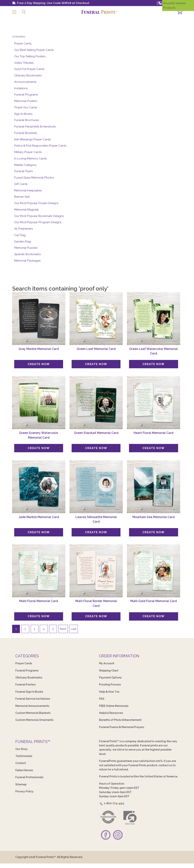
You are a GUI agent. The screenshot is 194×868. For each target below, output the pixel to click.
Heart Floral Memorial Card (153, 433)
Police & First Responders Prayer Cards (40, 146)
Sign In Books (23, 114)
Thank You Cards (26, 107)
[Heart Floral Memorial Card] (154, 403)
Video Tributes (24, 63)
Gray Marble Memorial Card (39, 349)
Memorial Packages (27, 261)
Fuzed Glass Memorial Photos (34, 178)
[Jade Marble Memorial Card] (39, 487)
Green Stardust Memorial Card (96, 433)
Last (74, 629)
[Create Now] (39, 364)
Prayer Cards (23, 44)
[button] (14, 12)
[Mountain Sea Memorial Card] (154, 487)
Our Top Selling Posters (30, 56)
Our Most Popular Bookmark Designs (39, 216)
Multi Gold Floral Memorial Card (154, 601)
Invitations (21, 88)
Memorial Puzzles (26, 248)
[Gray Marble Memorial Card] (39, 319)
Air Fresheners (23, 229)
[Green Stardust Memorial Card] (96, 403)
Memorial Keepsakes (28, 190)
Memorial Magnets (27, 210)
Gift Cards (21, 184)
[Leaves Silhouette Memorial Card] (96, 487)
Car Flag (20, 235)
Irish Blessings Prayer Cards (32, 139)
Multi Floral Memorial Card (39, 601)
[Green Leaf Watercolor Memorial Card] (154, 319)
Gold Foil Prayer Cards (29, 69)
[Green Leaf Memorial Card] (96, 319)
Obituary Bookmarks (28, 75)
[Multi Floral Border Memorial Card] (96, 571)
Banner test (22, 197)
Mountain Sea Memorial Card (153, 517)
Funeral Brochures (27, 120)
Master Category (25, 165)
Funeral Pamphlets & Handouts (35, 127)
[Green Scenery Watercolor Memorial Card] (39, 403)
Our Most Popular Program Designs (38, 222)
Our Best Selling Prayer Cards (34, 50)
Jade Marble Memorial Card (39, 517)
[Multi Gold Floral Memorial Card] (154, 571)
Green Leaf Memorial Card (96, 349)
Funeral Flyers (23, 171)
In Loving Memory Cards (30, 159)
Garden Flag (23, 242)
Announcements (25, 82)
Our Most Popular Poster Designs (36, 203)
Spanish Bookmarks (27, 254)
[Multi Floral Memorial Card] (39, 571)
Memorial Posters (26, 101)
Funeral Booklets (26, 133)
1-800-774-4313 (112, 803)
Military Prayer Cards (28, 152)
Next (63, 629)
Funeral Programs (26, 95)
